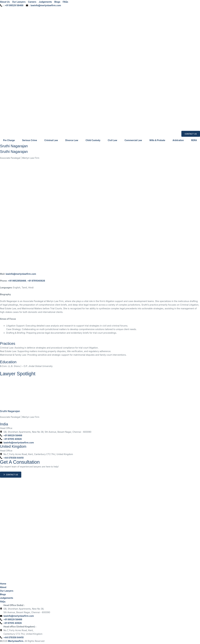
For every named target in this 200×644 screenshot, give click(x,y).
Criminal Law (51, 140)
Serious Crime (30, 140)
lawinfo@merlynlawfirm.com (21, 274)
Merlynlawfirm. (16, 641)
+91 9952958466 (17, 281)
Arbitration (178, 140)
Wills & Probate (157, 140)
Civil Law (112, 140)
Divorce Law (72, 140)
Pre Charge (9, 140)
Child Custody (93, 140)
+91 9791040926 (36, 281)
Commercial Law (133, 140)
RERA (194, 140)
